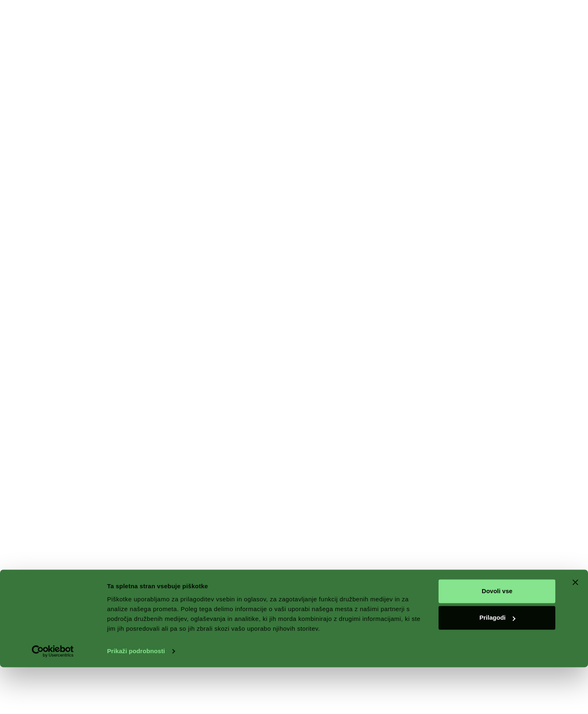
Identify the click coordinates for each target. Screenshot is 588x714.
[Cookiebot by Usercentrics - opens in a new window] (53, 698)
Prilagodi (497, 664)
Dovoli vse (497, 638)
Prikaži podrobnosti (136, 698)
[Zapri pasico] (575, 629)
